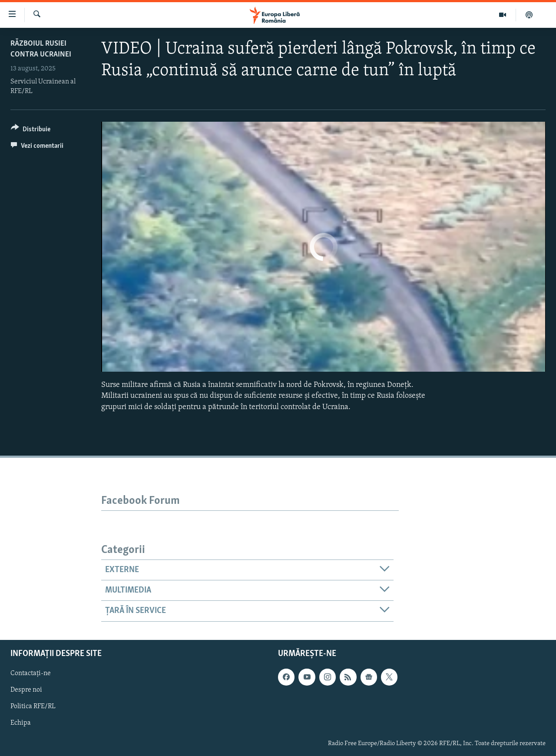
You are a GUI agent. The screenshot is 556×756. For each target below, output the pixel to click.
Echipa (21, 723)
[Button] (31, 131)
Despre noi (26, 690)
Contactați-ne (31, 673)
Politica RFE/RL (33, 706)
